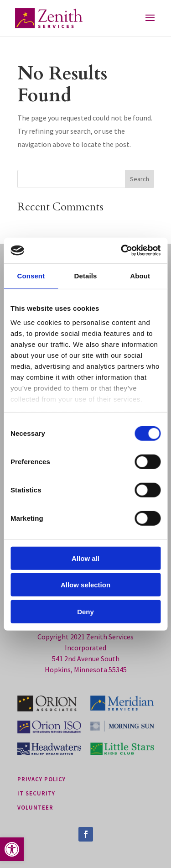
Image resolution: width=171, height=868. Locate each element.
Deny (85, 611)
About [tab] (140, 275)
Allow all (85, 558)
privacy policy (41, 779)
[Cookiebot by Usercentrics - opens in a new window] (122, 251)
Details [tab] (86, 275)
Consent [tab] (31, 275)
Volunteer (35, 807)
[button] (12, 849)
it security (36, 793)
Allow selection (85, 585)
